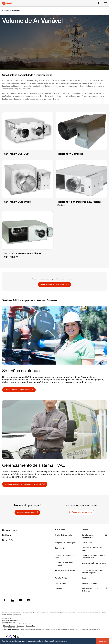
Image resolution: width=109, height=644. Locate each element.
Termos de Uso (30, 626)
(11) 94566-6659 (13, 620)
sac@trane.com (11, 622)
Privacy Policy (21, 626)
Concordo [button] (102, 641)
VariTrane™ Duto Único (17, 202)
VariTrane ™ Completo (70, 154)
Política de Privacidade (9, 626)
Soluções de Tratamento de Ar (13, 11)
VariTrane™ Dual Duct (17, 154)
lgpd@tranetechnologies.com (10, 629)
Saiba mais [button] (63, 641)
